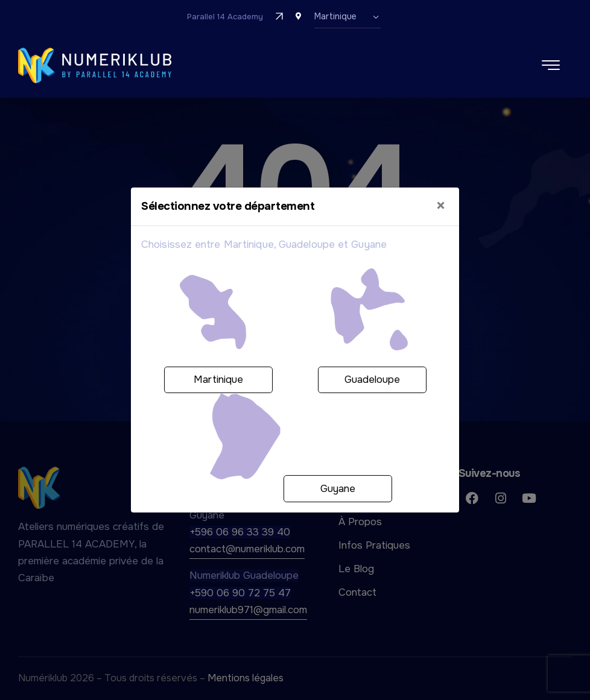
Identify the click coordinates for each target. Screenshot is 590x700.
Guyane (338, 489)
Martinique (218, 380)
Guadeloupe (372, 380)
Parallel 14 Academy (225, 17)
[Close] (441, 206)
